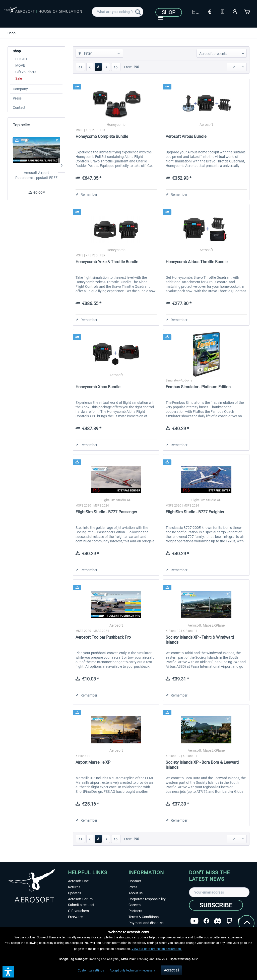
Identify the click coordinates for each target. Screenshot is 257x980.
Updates (75, 893)
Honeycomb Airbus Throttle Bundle (197, 262)
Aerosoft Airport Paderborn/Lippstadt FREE (36, 175)
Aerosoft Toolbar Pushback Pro (103, 637)
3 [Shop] (98, 67)
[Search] (138, 12)
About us (136, 893)
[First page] (80, 67)
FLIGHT (21, 59)
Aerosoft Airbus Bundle (186, 136)
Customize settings (91, 970)
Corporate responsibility (147, 899)
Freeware (75, 917)
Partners (135, 911)
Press (17, 98)
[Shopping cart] (247, 11)
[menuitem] (118, 12)
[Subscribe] (216, 905)
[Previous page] (90, 67)
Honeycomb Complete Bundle (102, 136)
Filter (85, 53)
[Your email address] (219, 892)
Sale (19, 78)
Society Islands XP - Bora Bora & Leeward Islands (202, 765)
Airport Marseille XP (93, 762)
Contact (19, 108)
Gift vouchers (26, 72)
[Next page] (106, 67)
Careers (135, 905)
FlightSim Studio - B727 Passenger (106, 512)
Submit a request (81, 905)
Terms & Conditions (144, 917)
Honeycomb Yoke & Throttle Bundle (107, 262)
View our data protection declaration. (157, 949)
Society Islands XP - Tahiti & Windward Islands (200, 640)
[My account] (235, 11)
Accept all (171, 970)
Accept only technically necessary (132, 970)
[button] (8, 972)
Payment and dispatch (146, 923)
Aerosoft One (78, 881)
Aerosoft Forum (80, 899)
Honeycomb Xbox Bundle (98, 387)
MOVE (20, 65)
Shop (169, 12)
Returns (74, 887)
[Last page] (116, 67)
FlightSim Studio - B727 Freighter (195, 512)
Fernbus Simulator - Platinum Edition (198, 387)
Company (20, 89)
